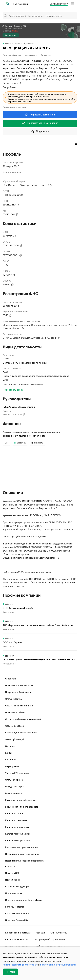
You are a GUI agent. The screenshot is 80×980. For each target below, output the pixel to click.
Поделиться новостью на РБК (20, 685)
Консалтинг (46, 55)
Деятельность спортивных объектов (23, 384)
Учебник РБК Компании (17, 773)
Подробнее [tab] (9, 87)
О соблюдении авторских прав (50, 946)
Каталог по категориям (17, 827)
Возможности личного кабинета (22, 806)
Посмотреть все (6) (13, 389)
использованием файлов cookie (20, 964)
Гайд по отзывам (14, 793)
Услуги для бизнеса (12, 55)
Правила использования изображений (25, 860)
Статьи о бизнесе (14, 779)
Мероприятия (12, 766)
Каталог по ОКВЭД (15, 813)
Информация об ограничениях (49, 939)
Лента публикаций (15, 739)
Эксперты (10, 746)
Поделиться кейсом (15, 712)
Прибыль (37, 443)
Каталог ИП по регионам (18, 840)
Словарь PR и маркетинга (18, 913)
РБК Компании (21, 4)
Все (7, 443)
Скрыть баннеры (59, 932)
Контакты (10, 866)
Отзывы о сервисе (14, 725)
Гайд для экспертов (15, 786)
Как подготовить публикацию (20, 800)
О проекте (11, 678)
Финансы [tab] (47, 144)
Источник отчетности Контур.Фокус (24, 900)
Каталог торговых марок (18, 833)
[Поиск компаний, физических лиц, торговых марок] (40, 16)
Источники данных (15, 893)
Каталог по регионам (16, 820)
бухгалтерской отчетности (30, 436)
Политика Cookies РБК (17, 920)
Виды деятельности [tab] (27, 144)
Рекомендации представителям (21, 847)
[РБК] (7, 4)
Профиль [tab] (8, 144)
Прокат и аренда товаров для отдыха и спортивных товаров (36, 376)
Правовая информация (17, 946)
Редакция (41, 932)
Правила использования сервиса (22, 854)
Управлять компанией (40, 115)
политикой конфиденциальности (58, 964)
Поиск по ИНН (13, 879)
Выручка (20, 443)
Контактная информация (18, 932)
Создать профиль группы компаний (23, 719)
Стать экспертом (14, 699)
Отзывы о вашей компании (19, 705)
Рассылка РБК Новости (17, 939)
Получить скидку (11, 35)
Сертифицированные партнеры (21, 732)
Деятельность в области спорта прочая (25, 362)
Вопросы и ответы (14, 906)
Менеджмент (31, 55)
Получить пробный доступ (19, 692)
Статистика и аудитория (18, 886)
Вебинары (10, 759)
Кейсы (8, 752)
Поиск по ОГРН (13, 873)
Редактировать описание (14, 107)
